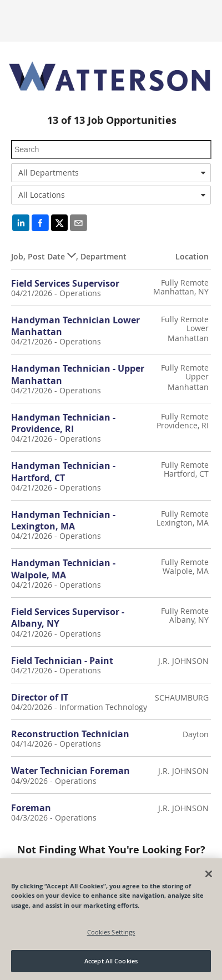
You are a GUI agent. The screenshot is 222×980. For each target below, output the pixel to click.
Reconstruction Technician (70, 734)
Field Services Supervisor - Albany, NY (68, 617)
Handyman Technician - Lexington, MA (63, 520)
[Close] (209, 874)
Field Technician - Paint (62, 661)
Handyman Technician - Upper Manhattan (78, 374)
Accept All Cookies (111, 961)
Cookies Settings (111, 932)
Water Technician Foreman (70, 771)
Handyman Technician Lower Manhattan (75, 326)
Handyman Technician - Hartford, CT (63, 471)
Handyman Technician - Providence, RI (63, 423)
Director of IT (40, 697)
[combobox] (111, 173)
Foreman (31, 808)
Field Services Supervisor (65, 283)
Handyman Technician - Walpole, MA (63, 569)
